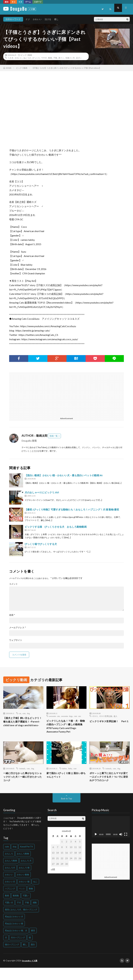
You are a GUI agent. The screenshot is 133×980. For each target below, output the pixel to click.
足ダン (79, 58)
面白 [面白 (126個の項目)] (33, 957)
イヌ (20, 2)
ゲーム (28, 2)
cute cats (77, 716)
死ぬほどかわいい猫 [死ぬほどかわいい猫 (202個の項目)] (14, 936)
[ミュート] (121, 847)
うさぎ (11, 58)
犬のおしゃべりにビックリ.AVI (42, 492)
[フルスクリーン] (126, 847)
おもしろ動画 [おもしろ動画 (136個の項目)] (11, 873)
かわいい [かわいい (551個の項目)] (9, 887)
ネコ (13, 2)
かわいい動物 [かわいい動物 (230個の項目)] (23, 887)
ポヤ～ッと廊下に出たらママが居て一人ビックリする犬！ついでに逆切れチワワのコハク (108, 786)
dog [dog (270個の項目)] (14, 859)
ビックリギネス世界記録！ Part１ (109, 723)
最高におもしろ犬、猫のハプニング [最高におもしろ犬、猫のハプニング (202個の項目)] (21, 922)
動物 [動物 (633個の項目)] (31, 901)
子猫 (55, 58)
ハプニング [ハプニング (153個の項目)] (10, 901)
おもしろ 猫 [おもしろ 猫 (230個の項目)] (24, 880)
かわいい (37, 19)
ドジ (28, 19)
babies (65, 775)
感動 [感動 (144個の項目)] (35, 915)
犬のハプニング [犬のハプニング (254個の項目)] (18, 950)
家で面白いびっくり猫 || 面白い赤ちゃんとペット (65, 782)
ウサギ (44, 58)
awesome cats (54, 716)
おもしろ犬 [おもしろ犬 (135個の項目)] (10, 880)
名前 (12, 615)
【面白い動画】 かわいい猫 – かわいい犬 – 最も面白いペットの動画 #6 (64, 475)
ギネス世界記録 (106, 716)
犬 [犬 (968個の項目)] (6, 950)
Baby (70, 775)
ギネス (95, 716)
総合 (7, 2)
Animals (22, 775)
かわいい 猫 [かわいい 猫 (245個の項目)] (24, 894)
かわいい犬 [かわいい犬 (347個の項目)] (10, 894)
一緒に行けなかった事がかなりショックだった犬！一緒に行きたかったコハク (22, 784)
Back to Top (67, 811)
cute (24, 713)
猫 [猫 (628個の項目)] (30, 950)
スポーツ (38, 2)
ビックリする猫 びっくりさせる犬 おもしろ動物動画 (56, 527)
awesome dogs (67, 716)
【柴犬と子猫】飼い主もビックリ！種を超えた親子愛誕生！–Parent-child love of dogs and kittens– (22, 725)
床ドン (61, 58)
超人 (115, 716)
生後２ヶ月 (70, 58)
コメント (13, 584)
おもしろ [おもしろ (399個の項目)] (9, 866)
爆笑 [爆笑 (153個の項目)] (33, 943)
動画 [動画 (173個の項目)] (7, 908)
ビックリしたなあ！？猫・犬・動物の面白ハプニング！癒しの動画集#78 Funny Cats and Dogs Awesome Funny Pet (65, 729)
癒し (56, 19)
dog (28, 713)
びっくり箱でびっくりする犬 (41, 544)
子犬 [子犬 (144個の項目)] (19, 915)
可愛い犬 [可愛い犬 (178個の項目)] (9, 915)
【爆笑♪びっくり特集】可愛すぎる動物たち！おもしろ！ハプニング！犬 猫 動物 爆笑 (72, 509)
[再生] (96, 847)
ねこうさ (27, 58)
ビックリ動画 (26, 55)
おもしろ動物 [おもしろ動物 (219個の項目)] (23, 866)
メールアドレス (18, 628)
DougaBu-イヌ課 (30, 973)
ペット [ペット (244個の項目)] (22, 901)
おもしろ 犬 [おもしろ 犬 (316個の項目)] (26, 873)
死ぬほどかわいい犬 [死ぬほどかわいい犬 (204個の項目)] (14, 929)
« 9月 (53, 882)
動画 (50, 58)
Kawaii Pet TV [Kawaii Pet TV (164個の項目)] (27, 859)
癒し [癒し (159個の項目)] (25, 957)
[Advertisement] (37, 394)
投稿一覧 (54, 436)
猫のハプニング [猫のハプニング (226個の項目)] (12, 957)
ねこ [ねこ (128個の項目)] (35, 894)
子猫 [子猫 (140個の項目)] (27, 915)
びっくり (36, 58)
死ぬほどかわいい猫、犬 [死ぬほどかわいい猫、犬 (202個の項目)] (16, 943)
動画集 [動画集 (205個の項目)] (16, 908)
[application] (111, 839)
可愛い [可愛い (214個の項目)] (26, 908)
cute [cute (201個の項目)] (7, 859)
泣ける (48, 19)
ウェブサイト (16, 640)
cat (20, 713)
